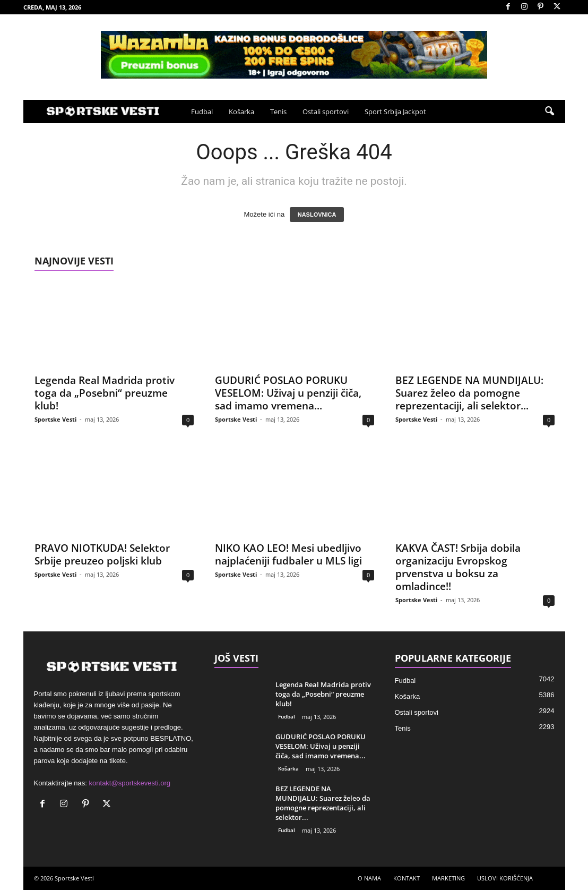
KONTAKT (407, 878)
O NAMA (369, 878)
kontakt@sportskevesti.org (130, 783)
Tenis (278, 112)
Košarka (241, 112)
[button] (549, 112)
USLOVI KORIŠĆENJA (505, 878)
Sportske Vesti (55, 419)
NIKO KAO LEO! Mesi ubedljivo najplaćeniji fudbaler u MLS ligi (288, 554)
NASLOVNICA (317, 215)
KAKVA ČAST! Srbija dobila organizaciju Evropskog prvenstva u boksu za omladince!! (458, 567)
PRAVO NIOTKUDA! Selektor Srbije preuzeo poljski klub (102, 554)
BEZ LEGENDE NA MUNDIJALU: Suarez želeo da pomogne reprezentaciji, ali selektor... (469, 393)
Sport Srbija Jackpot (395, 112)
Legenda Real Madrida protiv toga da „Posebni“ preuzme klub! (105, 393)
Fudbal (202, 112)
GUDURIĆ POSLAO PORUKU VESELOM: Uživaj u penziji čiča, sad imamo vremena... (288, 393)
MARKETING (448, 878)
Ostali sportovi (326, 112)
